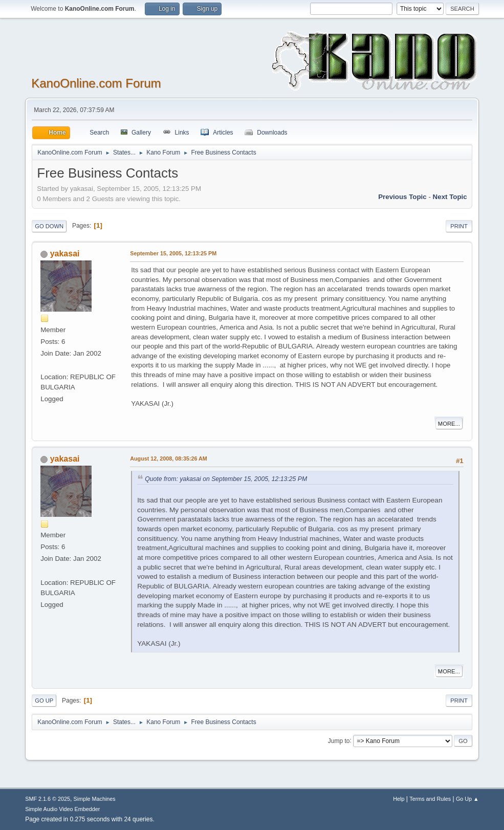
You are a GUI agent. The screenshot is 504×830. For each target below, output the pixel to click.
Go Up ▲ (467, 799)
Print (459, 226)
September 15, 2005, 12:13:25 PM (173, 253)
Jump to (339, 740)
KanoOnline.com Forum (96, 83)
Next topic (450, 197)
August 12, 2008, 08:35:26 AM (169, 458)
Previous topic (402, 197)
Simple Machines (95, 799)
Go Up (44, 701)
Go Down (49, 226)
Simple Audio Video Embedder (62, 809)
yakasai (65, 254)
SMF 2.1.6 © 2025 (48, 799)
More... (449, 424)
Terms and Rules (430, 799)
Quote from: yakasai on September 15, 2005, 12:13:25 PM (226, 479)
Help (399, 799)
